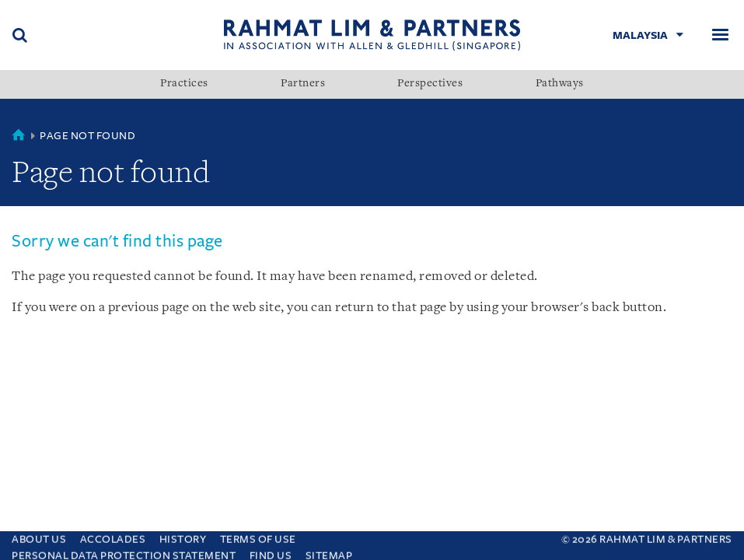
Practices (184, 84)
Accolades (113, 535)
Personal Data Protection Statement (124, 552)
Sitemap (329, 552)
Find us (271, 552)
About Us (39, 535)
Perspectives (430, 84)
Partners (303, 84)
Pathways (560, 84)
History (183, 535)
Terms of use (258, 535)
